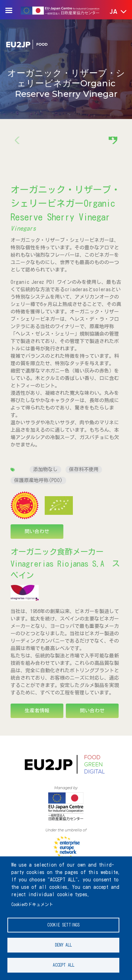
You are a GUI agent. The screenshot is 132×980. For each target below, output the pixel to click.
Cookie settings (63, 925)
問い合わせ (37, 531)
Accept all (64, 965)
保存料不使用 (84, 469)
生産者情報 (37, 711)
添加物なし (45, 469)
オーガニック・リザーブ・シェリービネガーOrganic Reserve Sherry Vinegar (65, 203)
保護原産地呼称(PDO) (38, 480)
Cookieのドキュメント (32, 904)
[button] (113, 12)
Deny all (63, 945)
